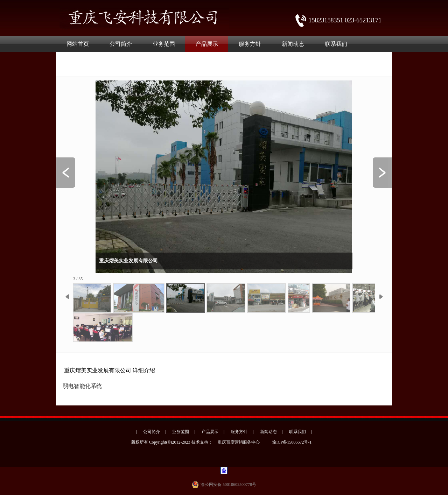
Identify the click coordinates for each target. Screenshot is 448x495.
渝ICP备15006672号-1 (292, 442)
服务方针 (250, 44)
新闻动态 (293, 44)
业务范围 (164, 44)
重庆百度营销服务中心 (239, 442)
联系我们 (336, 44)
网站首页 (78, 44)
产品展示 (207, 44)
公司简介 (121, 44)
